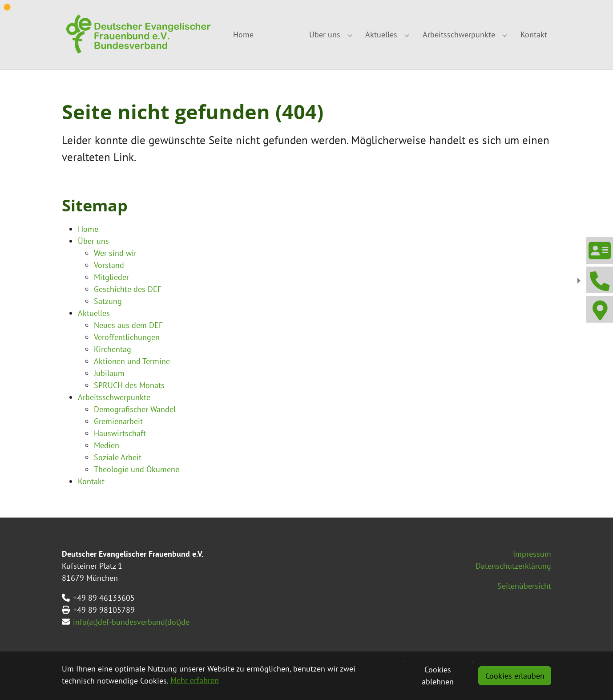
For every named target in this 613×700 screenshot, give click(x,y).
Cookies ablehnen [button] (438, 676)
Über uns (93, 241)
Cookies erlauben (515, 676)
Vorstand (109, 265)
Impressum (532, 554)
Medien (107, 445)
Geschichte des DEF (128, 289)
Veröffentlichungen (127, 337)
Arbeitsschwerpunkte (114, 397)
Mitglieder (111, 277)
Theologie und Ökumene (137, 469)
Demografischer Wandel (135, 409)
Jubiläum (109, 373)
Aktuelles (94, 313)
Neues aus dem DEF (128, 325)
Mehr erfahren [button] (195, 680)
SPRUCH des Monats (129, 385)
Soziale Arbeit (118, 457)
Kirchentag (113, 349)
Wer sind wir (115, 253)
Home (88, 229)
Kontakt (91, 481)
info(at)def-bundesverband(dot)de (131, 622)
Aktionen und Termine (132, 361)
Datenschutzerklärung (513, 566)
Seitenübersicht (524, 586)
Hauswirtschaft (120, 433)
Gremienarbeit (118, 421)
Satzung (108, 301)
